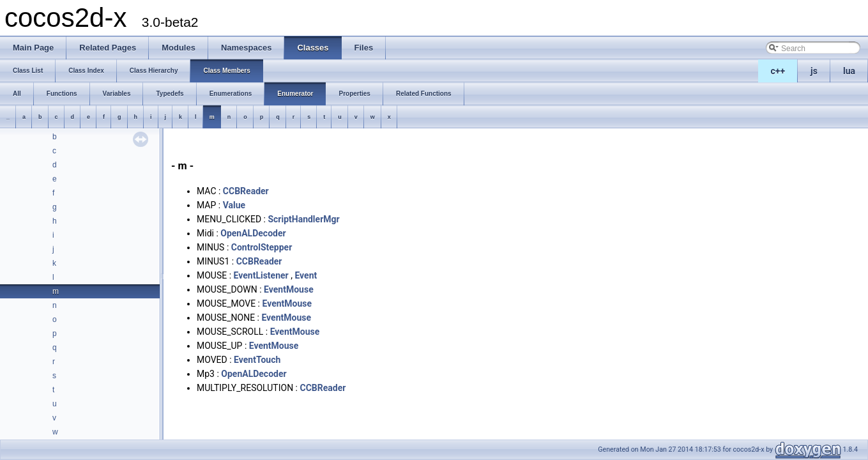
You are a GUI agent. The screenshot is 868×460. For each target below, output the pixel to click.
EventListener (261, 275)
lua (849, 71)
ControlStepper (262, 247)
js (814, 71)
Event (306, 275)
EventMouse (289, 289)
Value (234, 205)
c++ (778, 71)
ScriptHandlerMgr (303, 219)
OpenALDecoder (253, 233)
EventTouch (257, 360)
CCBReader (246, 191)
